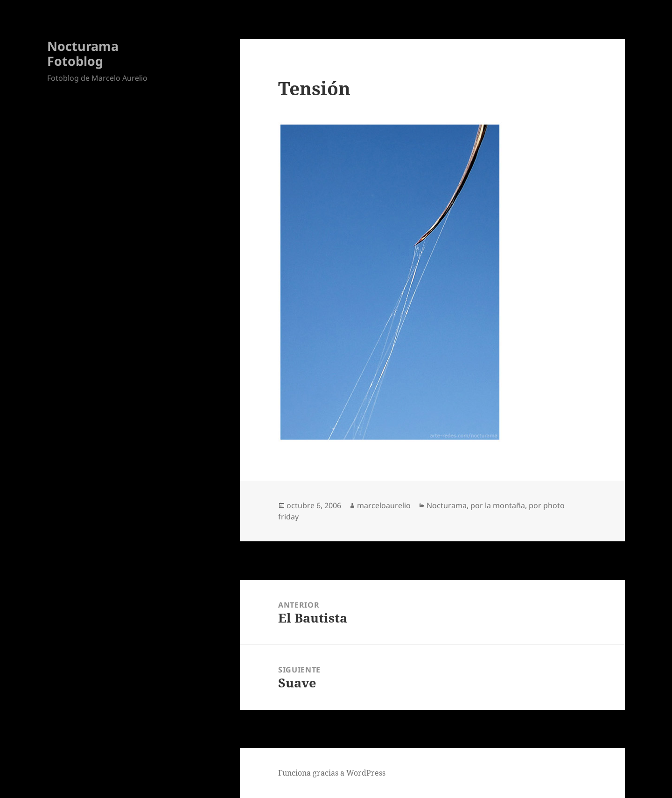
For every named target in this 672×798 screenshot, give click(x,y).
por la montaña (498, 505)
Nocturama (447, 505)
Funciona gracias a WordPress (332, 773)
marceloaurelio (384, 505)
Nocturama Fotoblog (83, 53)
